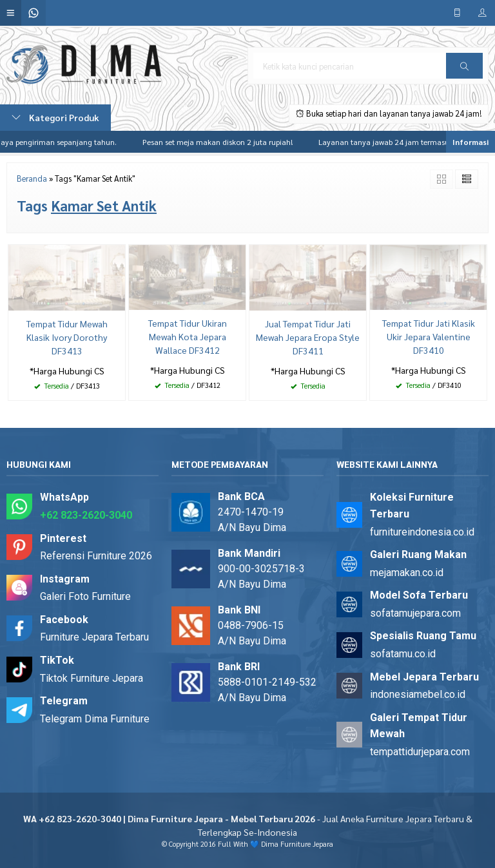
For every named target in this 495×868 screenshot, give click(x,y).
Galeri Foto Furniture (85, 596)
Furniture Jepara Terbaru (94, 637)
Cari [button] (465, 70)
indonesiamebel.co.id (418, 694)
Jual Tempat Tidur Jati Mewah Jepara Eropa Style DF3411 (308, 337)
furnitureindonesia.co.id (422, 532)
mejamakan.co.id (407, 573)
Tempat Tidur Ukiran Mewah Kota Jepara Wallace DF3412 (188, 336)
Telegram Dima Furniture (95, 719)
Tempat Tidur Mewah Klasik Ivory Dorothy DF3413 (67, 337)
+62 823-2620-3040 (86, 515)
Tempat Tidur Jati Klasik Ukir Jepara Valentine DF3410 (429, 336)
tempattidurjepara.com (420, 752)
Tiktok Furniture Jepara (92, 678)
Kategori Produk (55, 117)
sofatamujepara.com (415, 613)
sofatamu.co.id (403, 654)
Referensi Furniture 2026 (96, 556)
